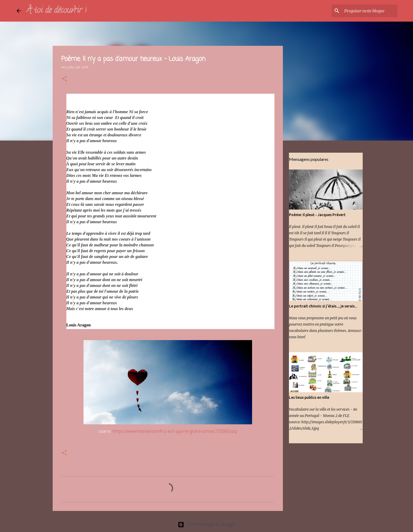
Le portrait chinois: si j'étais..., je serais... (323, 306)
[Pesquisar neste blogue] (370, 11)
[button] (64, 79)
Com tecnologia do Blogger (207, 525)
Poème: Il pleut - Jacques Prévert (317, 215)
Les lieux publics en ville (309, 397)
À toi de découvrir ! (56, 11)
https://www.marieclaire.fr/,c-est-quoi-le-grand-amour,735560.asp (175, 432)
